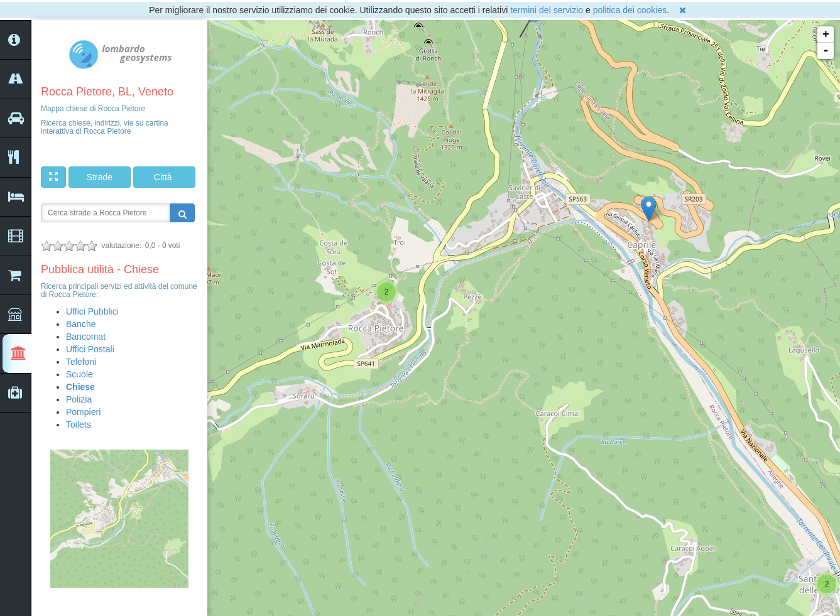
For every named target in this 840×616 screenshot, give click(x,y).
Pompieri (83, 412)
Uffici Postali (90, 349)
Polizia (79, 399)
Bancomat (86, 337)
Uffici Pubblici (92, 311)
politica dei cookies (630, 10)
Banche (81, 324)
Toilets (79, 424)
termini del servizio (547, 10)
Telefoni (81, 362)
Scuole (79, 374)
